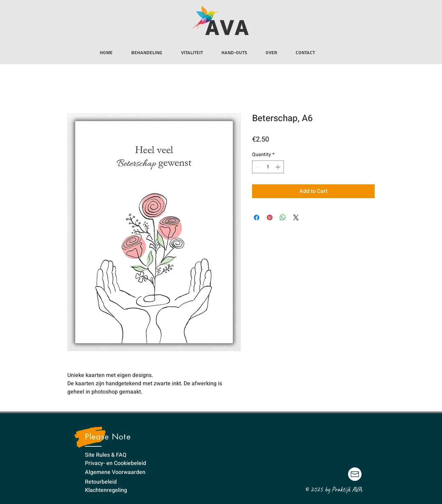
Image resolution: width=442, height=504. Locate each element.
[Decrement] (257, 167)
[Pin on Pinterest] (270, 217)
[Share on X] (296, 217)
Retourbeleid (101, 482)
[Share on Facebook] (257, 217)
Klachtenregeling (106, 490)
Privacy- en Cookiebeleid (116, 463)
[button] (192, 50)
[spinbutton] (268, 167)
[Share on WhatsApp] (283, 217)
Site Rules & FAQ (106, 455)
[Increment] (278, 167)
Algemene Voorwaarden (115, 472)
